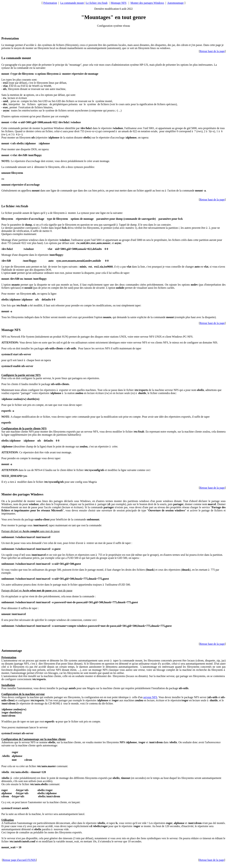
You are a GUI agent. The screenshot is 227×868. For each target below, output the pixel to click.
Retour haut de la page (212, 51)
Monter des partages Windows (147, 3)
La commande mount (72, 3)
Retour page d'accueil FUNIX (19, 860)
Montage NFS (119, 3)
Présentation (50, 3)
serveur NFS (150, 697)
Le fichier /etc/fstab (97, 3)
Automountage (175, 3)
